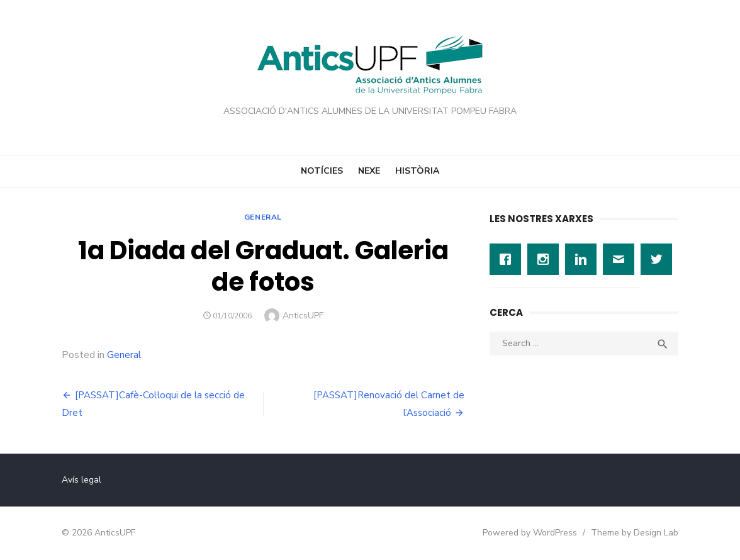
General (263, 217)
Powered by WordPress (530, 533)
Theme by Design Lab (635, 533)
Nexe (369, 171)
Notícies (322, 171)
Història (417, 171)
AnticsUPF (303, 316)
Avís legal (81, 480)
